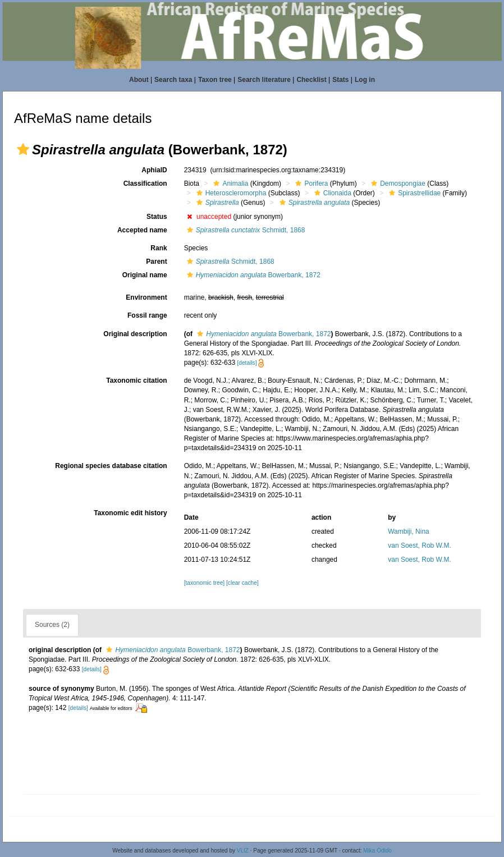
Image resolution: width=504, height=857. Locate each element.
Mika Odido (377, 851)
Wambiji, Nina (409, 531)
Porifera (310, 184)
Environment (146, 297)
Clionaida (331, 193)
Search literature (264, 80)
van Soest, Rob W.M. (420, 546)
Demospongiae (397, 184)
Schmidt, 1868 (245, 230)
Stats (340, 80)
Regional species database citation (111, 466)
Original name (145, 275)
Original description (135, 334)
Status (157, 217)
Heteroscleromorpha (230, 193)
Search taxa (173, 80)
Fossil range (147, 315)
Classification (145, 184)
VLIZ (243, 851)
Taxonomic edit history (130, 513)
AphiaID (154, 170)
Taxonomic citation (136, 381)
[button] (23, 149)
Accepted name (142, 230)
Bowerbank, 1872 (252, 275)
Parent (156, 262)
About (139, 80)
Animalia (229, 184)
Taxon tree (215, 80)
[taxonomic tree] (204, 583)
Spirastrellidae (413, 193)
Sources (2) (52, 625)
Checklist (311, 80)
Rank (159, 248)
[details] (247, 363)
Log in (365, 80)
